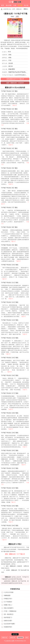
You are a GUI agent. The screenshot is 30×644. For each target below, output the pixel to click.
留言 (27, 638)
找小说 (26, 5)
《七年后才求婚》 (9, 592)
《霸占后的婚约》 (9, 608)
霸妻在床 (19, 9)
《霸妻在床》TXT (15, 570)
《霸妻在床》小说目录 (15, 566)
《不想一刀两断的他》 (10, 611)
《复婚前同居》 (8, 627)
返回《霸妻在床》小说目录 (15, 83)
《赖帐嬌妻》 (7, 595)
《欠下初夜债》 (8, 602)
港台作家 (9, 5)
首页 (3, 5)
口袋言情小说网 (10, 641)
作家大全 (5, 638)
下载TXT (14, 105)
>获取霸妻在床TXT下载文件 (15, 79)
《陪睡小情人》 (8, 605)
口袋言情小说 (7, 9)
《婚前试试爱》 (8, 621)
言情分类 (12, 638)
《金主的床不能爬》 (9, 624)
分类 (15, 5)
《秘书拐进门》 (8, 617)
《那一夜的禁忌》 (9, 614)
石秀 (14, 9)
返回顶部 (15, 634)
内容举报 (20, 638)
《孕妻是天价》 (8, 599)
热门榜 (20, 5)
